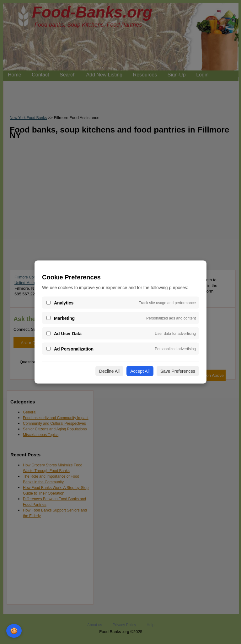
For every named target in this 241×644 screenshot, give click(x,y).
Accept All (140, 371)
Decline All (109, 371)
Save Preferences (178, 371)
